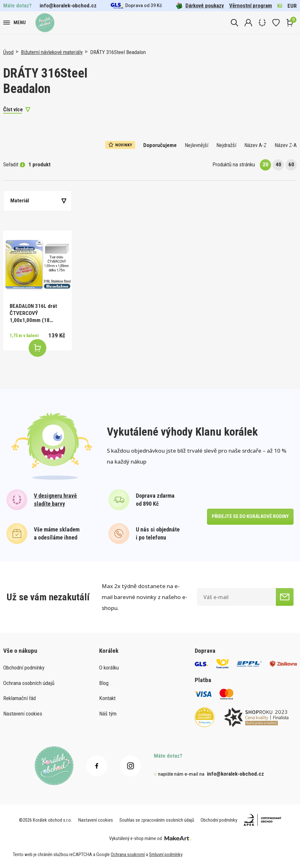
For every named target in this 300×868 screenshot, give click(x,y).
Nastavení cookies (23, 714)
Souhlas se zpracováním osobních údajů (157, 820)
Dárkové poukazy (200, 6)
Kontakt (107, 698)
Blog (104, 683)
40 (278, 164)
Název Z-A (286, 145)
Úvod (8, 52)
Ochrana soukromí (128, 854)
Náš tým (108, 714)
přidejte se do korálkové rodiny (250, 516)
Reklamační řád (19, 698)
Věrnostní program (251, 5)
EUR (292, 6)
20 (266, 164)
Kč (280, 6)
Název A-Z (255, 145)
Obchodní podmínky (24, 668)
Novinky (120, 145)
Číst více (13, 109)
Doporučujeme (160, 145)
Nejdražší (226, 145)
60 (291, 164)
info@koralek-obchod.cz (68, 5)
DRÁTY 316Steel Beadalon (118, 52)
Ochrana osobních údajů (29, 683)
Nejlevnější (197, 145)
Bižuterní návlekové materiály (52, 52)
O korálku (109, 668)
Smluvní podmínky (166, 854)
